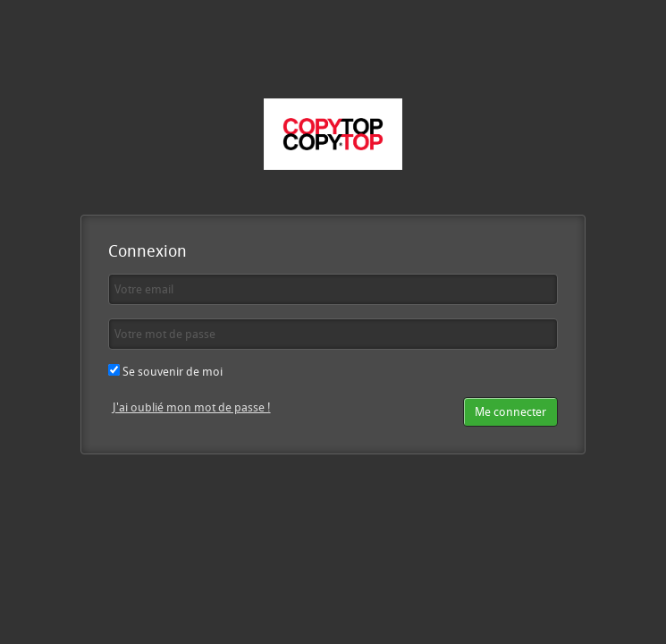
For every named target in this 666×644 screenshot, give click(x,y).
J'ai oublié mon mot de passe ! (192, 407)
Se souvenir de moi (165, 371)
